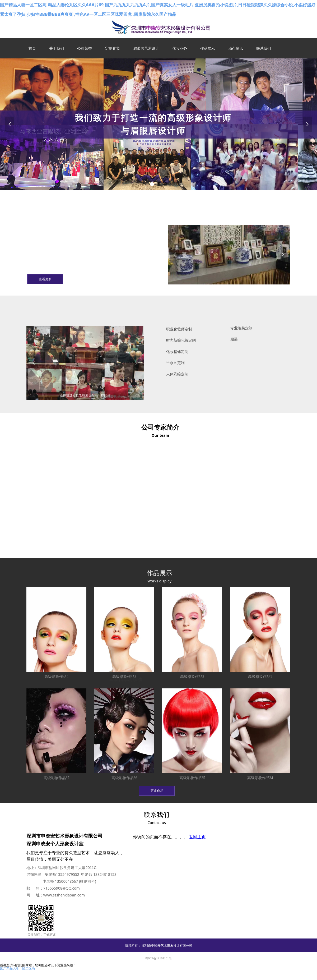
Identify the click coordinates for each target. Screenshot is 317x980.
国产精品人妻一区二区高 (17, 968)
